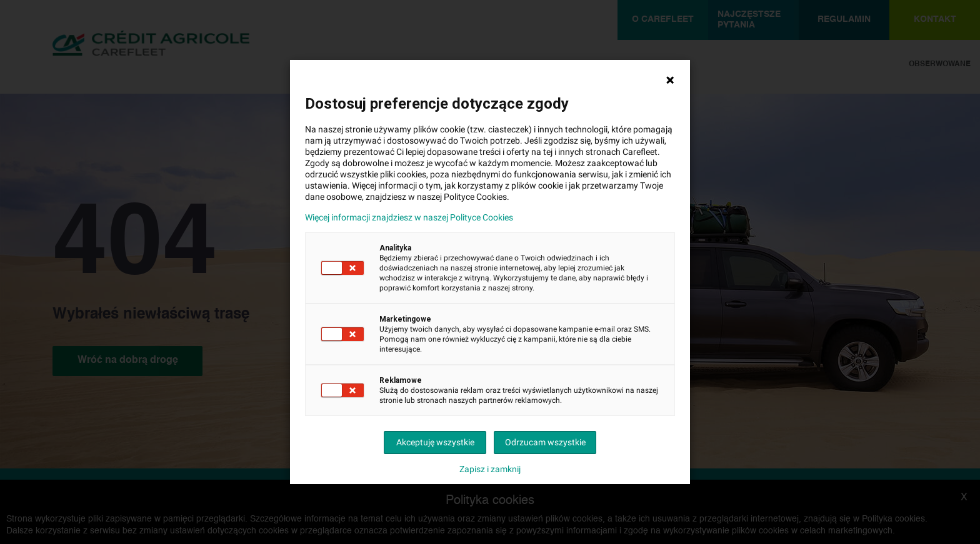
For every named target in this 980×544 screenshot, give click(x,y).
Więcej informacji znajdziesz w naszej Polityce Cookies (409, 217)
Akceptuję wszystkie (435, 442)
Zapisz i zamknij (490, 469)
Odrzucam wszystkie (545, 442)
